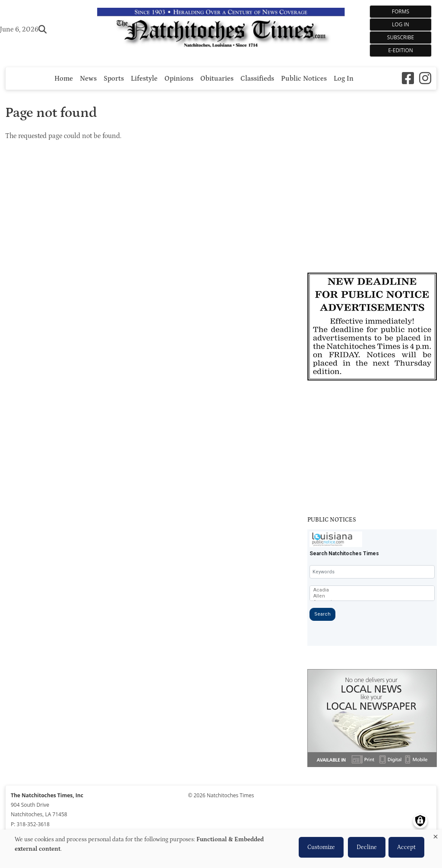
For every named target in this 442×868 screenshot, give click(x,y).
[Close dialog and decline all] (436, 835)
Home (64, 79)
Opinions (179, 79)
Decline (367, 847)
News (88, 79)
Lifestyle (144, 79)
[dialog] (221, 849)
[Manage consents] (420, 821)
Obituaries (217, 79)
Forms (401, 11)
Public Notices (304, 79)
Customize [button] (321, 847)
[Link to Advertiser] (372, 328)
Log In (401, 24)
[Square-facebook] (408, 78)
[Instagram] (425, 78)
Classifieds (257, 79)
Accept (406, 847)
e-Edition (401, 50)
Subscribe (401, 37)
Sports (114, 79)
